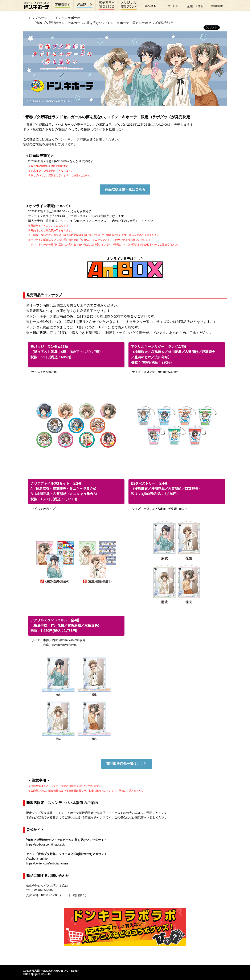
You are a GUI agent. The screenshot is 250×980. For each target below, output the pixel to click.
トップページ (38, 18)
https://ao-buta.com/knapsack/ (46, 845)
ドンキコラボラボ (68, 18)
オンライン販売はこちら (125, 267)
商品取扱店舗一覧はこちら (125, 189)
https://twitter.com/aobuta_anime (47, 863)
